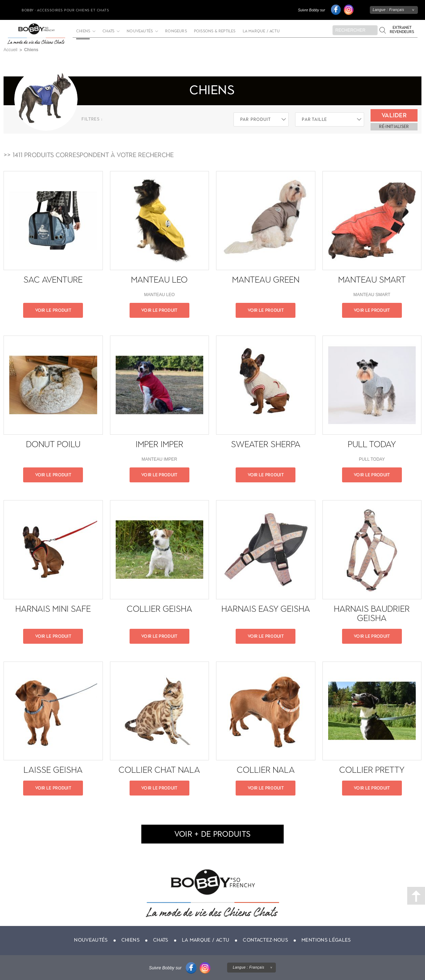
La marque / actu (261, 31)
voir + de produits (213, 834)
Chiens (130, 940)
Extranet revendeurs (402, 30)
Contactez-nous (265, 940)
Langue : (389, 10)
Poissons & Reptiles (215, 31)
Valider (394, 115)
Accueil (11, 50)
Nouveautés (140, 31)
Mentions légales (326, 940)
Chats (108, 31)
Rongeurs (176, 31)
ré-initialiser (394, 127)
